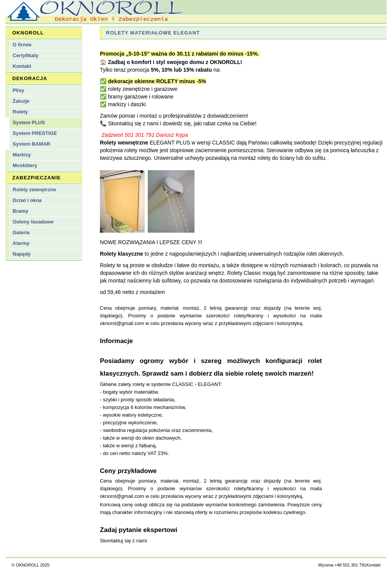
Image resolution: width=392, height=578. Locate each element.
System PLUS (29, 122)
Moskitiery (25, 165)
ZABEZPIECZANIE (37, 178)
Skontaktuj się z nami (123, 541)
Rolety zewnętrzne (34, 190)
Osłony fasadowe (33, 222)
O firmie (22, 45)
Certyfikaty (25, 55)
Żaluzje (21, 101)
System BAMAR (31, 144)
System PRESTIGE (35, 133)
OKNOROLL (28, 33)
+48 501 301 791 (350, 565)
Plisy (18, 90)
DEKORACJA (30, 78)
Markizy (22, 155)
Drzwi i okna (27, 200)
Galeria (21, 232)
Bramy (20, 211)
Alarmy (21, 243)
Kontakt (22, 66)
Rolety (20, 112)
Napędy (22, 254)
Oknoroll (196, 11)
